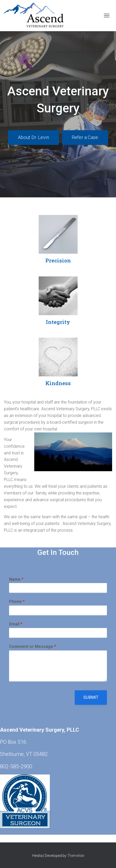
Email (16, 624)
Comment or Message (33, 646)
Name (16, 579)
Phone (17, 602)
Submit (91, 697)
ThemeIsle (76, 856)
